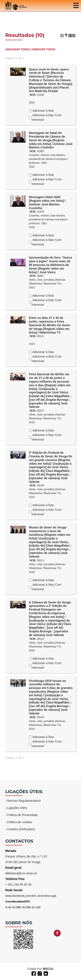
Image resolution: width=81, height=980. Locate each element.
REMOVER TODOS (44, 49)
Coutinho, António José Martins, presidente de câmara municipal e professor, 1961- (48, 159)
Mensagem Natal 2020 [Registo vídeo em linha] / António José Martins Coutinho (47, 202)
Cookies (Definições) (21, 829)
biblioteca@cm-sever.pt (21, 873)
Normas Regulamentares (24, 801)
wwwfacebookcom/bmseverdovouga (31, 896)
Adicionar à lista (43, 111)
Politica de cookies (20, 822)
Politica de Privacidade (22, 815)
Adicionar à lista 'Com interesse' (47, 117)
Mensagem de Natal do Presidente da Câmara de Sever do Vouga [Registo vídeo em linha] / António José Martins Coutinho (51, 140)
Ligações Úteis (17, 808)
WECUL (48, 969)
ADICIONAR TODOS (17, 49)
